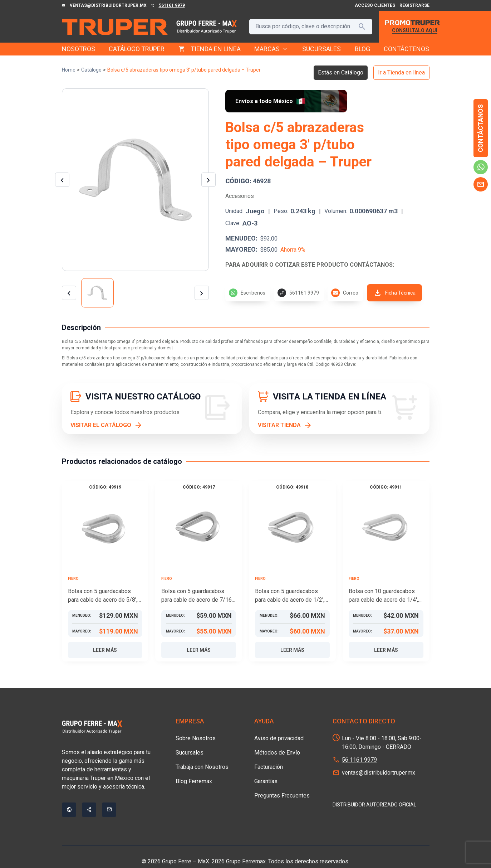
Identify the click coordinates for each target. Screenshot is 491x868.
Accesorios (240, 196)
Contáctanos (480, 128)
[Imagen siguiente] (208, 180)
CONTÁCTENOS (406, 49)
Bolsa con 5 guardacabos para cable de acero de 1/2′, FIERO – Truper (290, 596)
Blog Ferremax (194, 781)
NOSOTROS (78, 49)
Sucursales (190, 753)
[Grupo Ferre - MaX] (115, 27)
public (69, 810)
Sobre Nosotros (196, 738)
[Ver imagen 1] (98, 293)
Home (69, 70)
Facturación (269, 767)
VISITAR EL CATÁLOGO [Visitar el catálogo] (101, 425)
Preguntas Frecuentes (282, 796)
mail (481, 184)
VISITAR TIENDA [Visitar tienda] (279, 425)
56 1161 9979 (359, 760)
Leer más (105, 650)
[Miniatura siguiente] (202, 293)
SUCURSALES (321, 49)
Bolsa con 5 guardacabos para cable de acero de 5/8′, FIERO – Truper (103, 596)
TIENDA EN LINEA (216, 49)
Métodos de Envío (277, 753)
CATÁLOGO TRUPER (137, 49)
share (89, 810)
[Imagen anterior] (62, 180)
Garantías (266, 781)
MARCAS (271, 49)
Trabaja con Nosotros (202, 767)
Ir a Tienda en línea (401, 72)
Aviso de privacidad (279, 738)
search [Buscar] (362, 26)
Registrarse (414, 5)
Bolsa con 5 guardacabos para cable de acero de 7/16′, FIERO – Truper (198, 596)
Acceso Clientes (375, 5)
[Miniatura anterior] (69, 293)
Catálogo (91, 70)
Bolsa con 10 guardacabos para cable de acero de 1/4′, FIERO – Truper (383, 596)
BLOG (362, 49)
